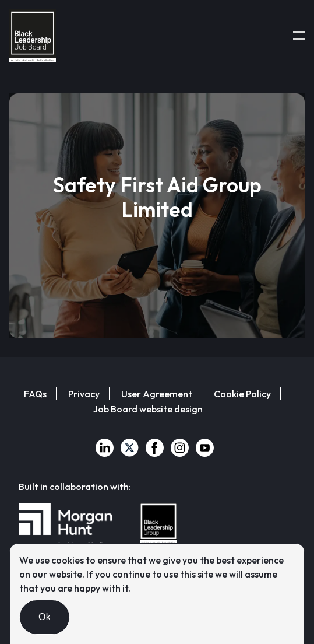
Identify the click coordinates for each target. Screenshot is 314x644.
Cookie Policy (242, 394)
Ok (45, 617)
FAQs (35, 394)
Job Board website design (148, 409)
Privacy (84, 394)
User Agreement (157, 394)
